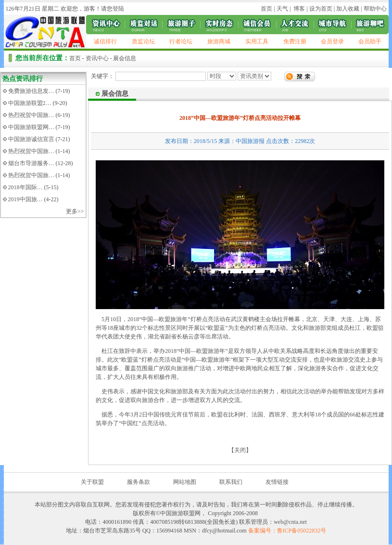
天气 (282, 9)
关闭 (240, 450)
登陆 (118, 9)
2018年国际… (25, 187)
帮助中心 (375, 9)
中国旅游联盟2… (30, 103)
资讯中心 (97, 58)
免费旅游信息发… (31, 91)
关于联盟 (92, 482)
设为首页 (321, 9)
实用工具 (257, 41)
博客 (298, 9)
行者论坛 (181, 41)
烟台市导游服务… (31, 163)
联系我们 (231, 482)
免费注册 (295, 41)
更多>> (75, 211)
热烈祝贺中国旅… (31, 115)
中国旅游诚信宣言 (31, 139)
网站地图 (185, 482)
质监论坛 (143, 41)
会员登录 (332, 41)
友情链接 (277, 482)
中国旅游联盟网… (31, 127)
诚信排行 (105, 41)
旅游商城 (219, 41)
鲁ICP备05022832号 (302, 531)
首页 (266, 9)
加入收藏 (348, 9)
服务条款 (139, 482)
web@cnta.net (290, 522)
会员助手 (370, 41)
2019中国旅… (25, 199)
